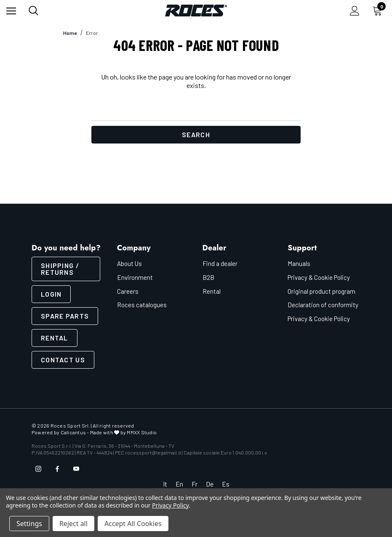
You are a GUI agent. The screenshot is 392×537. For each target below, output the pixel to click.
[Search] (33, 11)
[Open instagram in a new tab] (38, 469)
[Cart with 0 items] (379, 11)
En (179, 484)
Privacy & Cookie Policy (319, 277)
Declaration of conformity (323, 305)
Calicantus (73, 432)
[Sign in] (355, 11)
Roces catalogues (142, 305)
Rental (55, 338)
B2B (208, 277)
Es (226, 484)
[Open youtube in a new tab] (76, 469)
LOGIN (51, 294)
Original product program (321, 291)
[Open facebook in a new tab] (57, 469)
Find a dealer (220, 263)
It (165, 484)
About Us (129, 263)
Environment (135, 277)
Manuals (299, 263)
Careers (128, 291)
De (210, 484)
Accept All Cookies (133, 524)
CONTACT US (63, 360)
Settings (29, 524)
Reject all (73, 524)
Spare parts (65, 316)
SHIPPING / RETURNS (60, 269)
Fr (195, 484)
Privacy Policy (170, 505)
